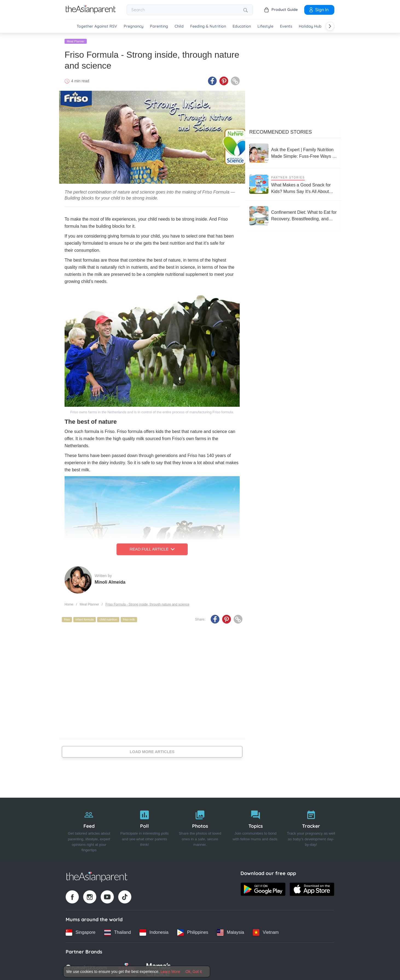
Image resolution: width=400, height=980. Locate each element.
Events (286, 26)
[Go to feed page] (91, 12)
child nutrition (108, 619)
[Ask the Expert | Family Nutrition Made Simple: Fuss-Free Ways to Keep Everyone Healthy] (293, 152)
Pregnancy (134, 26)
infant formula (85, 619)
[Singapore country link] (81, 931)
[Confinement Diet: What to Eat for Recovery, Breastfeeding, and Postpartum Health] (293, 215)
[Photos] (200, 829)
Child (179, 26)
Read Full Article (152, 548)
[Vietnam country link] (266, 931)
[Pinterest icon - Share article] (224, 80)
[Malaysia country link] (231, 931)
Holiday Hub (310, 26)
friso (67, 619)
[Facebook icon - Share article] (212, 80)
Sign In (318, 10)
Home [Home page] (69, 603)
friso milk (129, 619)
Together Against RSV (97, 26)
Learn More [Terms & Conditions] (170, 972)
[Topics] (255, 829)
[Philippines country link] (193, 931)
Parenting (159, 26)
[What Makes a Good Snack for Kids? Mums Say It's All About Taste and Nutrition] (293, 183)
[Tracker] (311, 829)
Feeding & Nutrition (208, 26)
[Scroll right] (330, 26)
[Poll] (145, 829)
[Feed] (89, 829)
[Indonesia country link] (154, 931)
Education (242, 26)
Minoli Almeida (110, 581)
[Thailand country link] (118, 931)
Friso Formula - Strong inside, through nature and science (147, 603)
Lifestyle (265, 26)
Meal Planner (76, 40)
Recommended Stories (281, 131)
